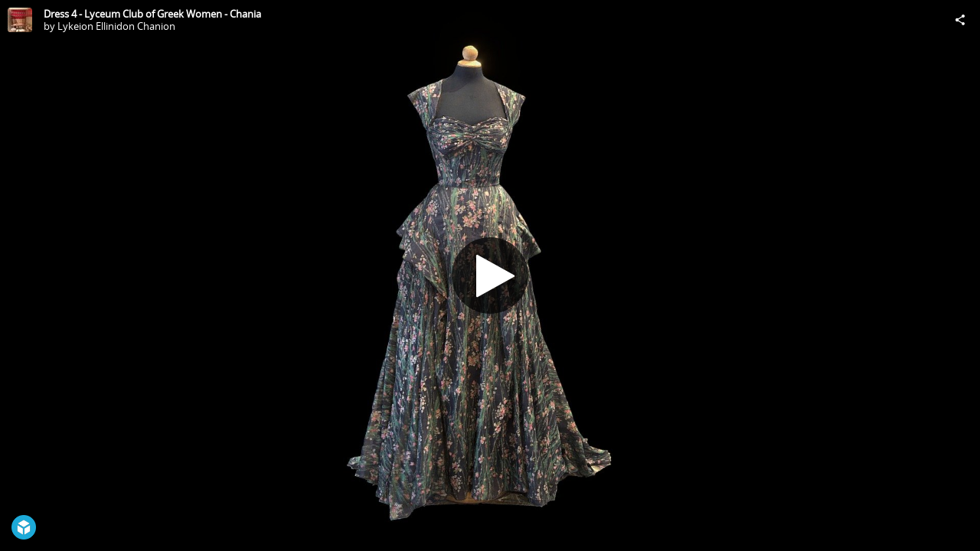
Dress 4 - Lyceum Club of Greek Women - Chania (152, 14)
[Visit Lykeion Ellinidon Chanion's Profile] (20, 20)
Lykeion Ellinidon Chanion (116, 26)
